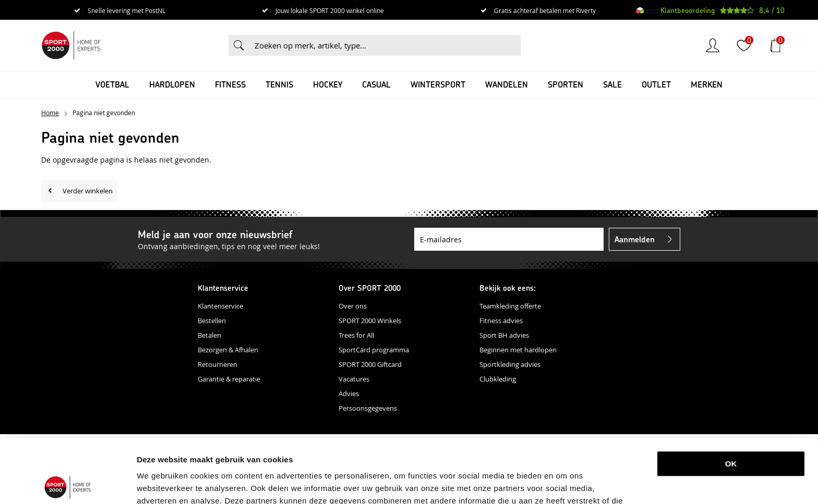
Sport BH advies (504, 335)
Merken (707, 84)
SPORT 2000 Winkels (370, 321)
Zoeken (239, 45)
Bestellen (212, 321)
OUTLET (656, 84)
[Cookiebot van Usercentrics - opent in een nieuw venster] (68, 484)
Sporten (566, 84)
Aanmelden (635, 239)
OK (731, 400)
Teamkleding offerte (510, 306)
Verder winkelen (88, 191)
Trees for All (356, 335)
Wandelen (507, 84)
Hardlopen (172, 84)
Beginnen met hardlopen (518, 350)
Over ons (353, 306)
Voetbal (112, 84)
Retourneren (218, 364)
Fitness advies (501, 321)
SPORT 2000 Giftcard (370, 364)
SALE (612, 84)
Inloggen (713, 45)
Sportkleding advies (510, 364)
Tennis (279, 84)
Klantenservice (220, 306)
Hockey (328, 84)
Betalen (209, 335)
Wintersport (438, 84)
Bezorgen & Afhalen (228, 350)
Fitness (230, 84)
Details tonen (550, 483)
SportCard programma (374, 350)
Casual (376, 84)
